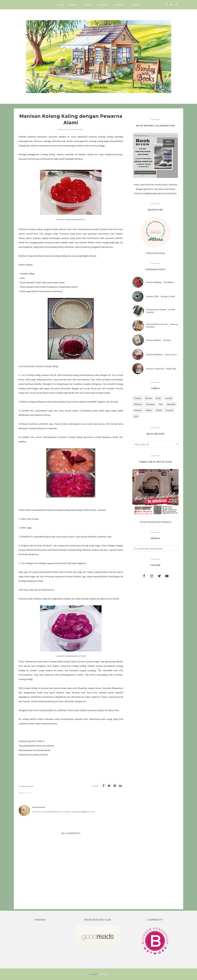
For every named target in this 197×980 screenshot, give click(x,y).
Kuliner (28, 793)
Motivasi (138, 404)
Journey (169, 398)
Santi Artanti (103, 974)
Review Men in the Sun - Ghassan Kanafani (162, 325)
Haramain (171, 404)
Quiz (136, 416)
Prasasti (169, 410)
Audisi (159, 410)
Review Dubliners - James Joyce (161, 354)
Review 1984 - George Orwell (160, 296)
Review (149, 398)
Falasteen (150, 404)
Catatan (138, 398)
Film (161, 404)
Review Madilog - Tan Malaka (160, 282)
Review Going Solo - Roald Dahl (161, 369)
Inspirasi (138, 410)
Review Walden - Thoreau (159, 340)
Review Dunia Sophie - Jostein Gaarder (161, 311)
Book (158, 398)
